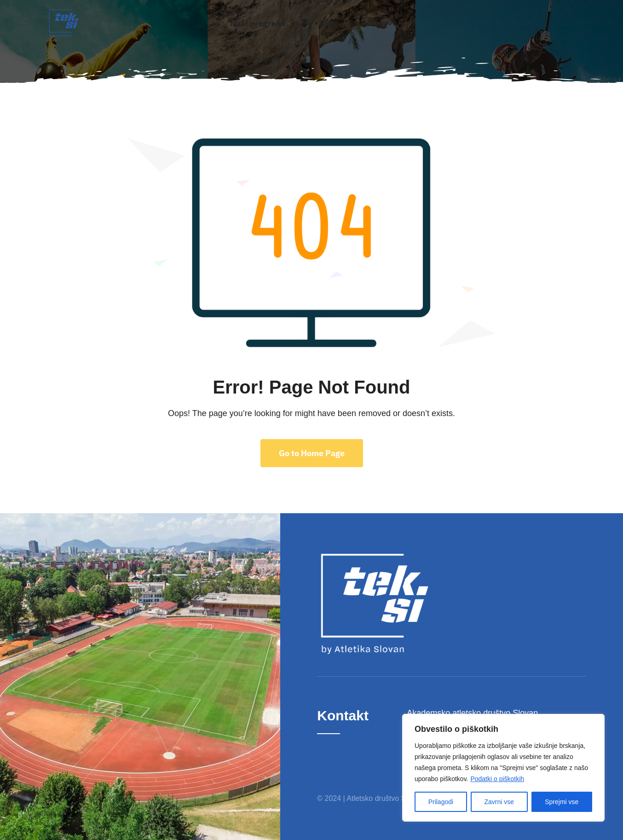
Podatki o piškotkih (497, 779)
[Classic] (64, 13)
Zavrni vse (499, 802)
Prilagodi (441, 802)
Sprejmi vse (562, 802)
